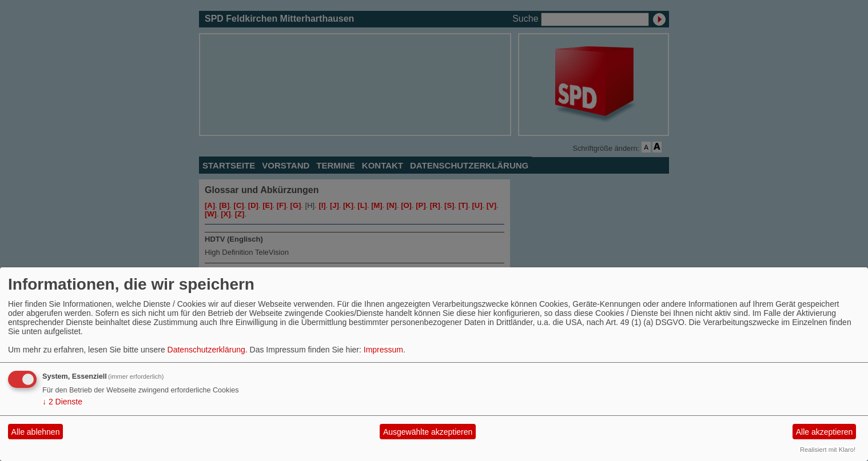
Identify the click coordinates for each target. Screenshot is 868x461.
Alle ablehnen (36, 432)
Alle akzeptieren (825, 432)
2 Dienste (62, 402)
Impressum (383, 350)
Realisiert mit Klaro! (828, 450)
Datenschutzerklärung (206, 350)
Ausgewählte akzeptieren (428, 432)
